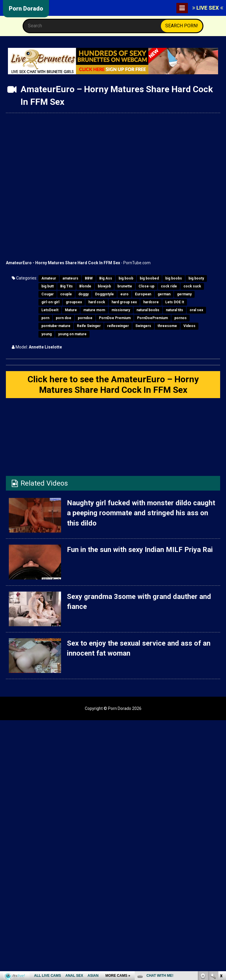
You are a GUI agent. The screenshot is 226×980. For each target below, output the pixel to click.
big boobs (174, 278)
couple (66, 294)
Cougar (48, 294)
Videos (189, 326)
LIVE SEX (208, 8)
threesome (167, 326)
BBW (89, 278)
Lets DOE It (175, 302)
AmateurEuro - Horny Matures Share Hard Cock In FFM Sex (63, 263)
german (164, 294)
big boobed (149, 278)
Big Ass (106, 278)
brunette (125, 286)
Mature (71, 310)
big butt (48, 286)
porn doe (64, 318)
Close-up (146, 286)
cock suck (192, 286)
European (143, 294)
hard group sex (124, 302)
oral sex (196, 310)
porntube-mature (56, 326)
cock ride (169, 286)
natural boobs (148, 310)
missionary (121, 310)
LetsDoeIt (50, 310)
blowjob (104, 286)
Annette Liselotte (45, 347)
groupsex (74, 302)
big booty (196, 278)
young (47, 334)
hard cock (97, 302)
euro (124, 294)
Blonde (85, 286)
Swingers (143, 326)
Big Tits (66, 286)
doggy (84, 294)
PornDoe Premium (115, 318)
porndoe (85, 318)
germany (184, 294)
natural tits (174, 310)
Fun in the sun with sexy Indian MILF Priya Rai (140, 550)
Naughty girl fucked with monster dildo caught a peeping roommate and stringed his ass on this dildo (141, 513)
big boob (126, 278)
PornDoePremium (152, 318)
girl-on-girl (50, 302)
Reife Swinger (89, 326)
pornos (181, 318)
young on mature (72, 334)
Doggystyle (104, 294)
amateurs (70, 278)
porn (45, 318)
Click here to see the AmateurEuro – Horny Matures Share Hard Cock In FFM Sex (113, 384)
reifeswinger (118, 326)
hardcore (151, 302)
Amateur (49, 278)
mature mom (94, 310)
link (221, 888)
